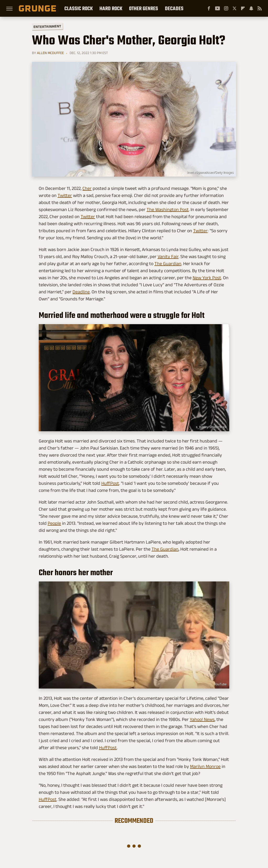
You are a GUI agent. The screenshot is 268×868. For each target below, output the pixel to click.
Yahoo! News (202, 719)
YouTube (220, 684)
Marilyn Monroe (205, 766)
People (54, 523)
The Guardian (168, 264)
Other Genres (144, 8)
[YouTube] (217, 8)
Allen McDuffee (50, 53)
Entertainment (47, 27)
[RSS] (260, 8)
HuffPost (110, 483)
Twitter (65, 195)
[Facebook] (209, 8)
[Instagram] (226, 8)
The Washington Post (168, 209)
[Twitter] (234, 8)
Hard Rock (111, 8)
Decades (174, 8)
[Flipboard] (243, 8)
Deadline (81, 292)
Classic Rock (79, 8)
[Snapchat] (251, 8)
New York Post (207, 278)
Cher (87, 188)
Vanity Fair (168, 257)
